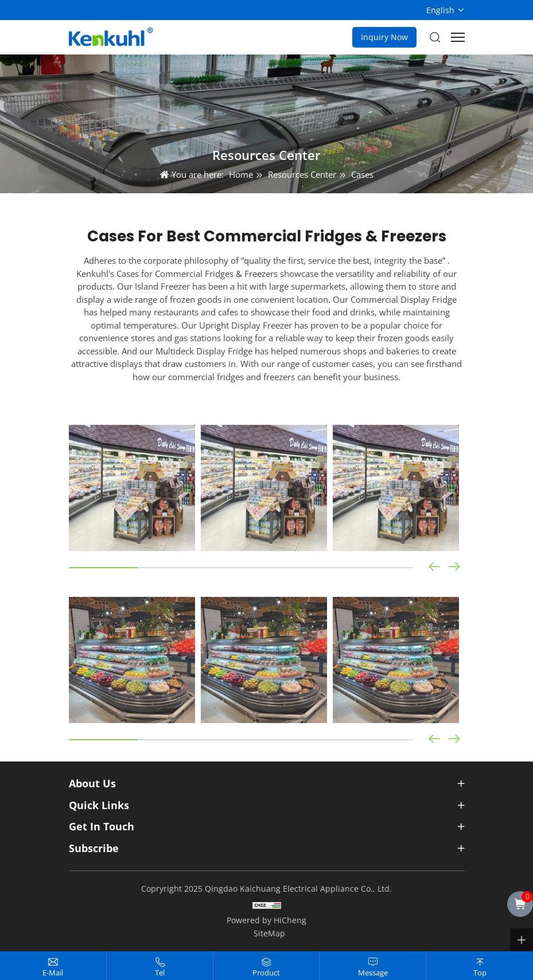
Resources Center (302, 174)
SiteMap (269, 933)
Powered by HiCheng (266, 920)
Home (241, 174)
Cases (362, 174)
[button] (454, 634)
